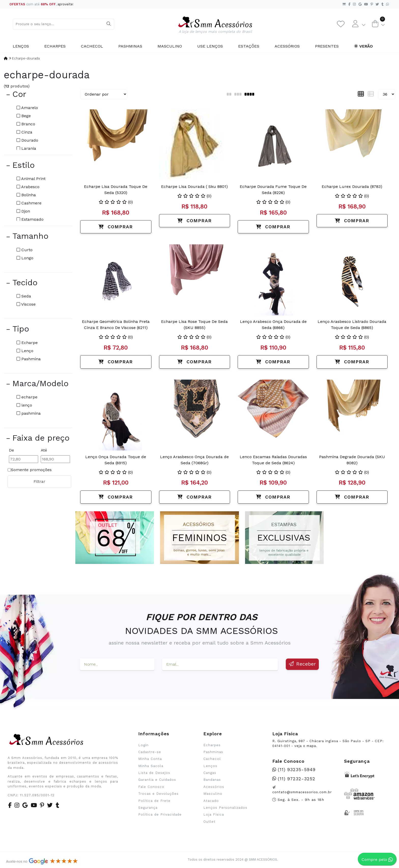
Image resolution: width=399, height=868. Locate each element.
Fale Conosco (151, 787)
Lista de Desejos (154, 773)
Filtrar (39, 482)
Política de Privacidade (160, 814)
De (11, 450)
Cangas (210, 773)
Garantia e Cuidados (157, 780)
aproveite (65, 4)
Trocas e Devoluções (158, 794)
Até (44, 450)
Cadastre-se (150, 752)
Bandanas (212, 780)
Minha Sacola (151, 766)
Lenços (21, 46)
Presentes (327, 46)
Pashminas (130, 46)
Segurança (148, 807)
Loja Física (214, 814)
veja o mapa (305, 746)
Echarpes (55, 46)
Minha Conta (150, 759)
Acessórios (287, 46)
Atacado (211, 801)
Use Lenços (210, 46)
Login (143, 745)
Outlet (209, 821)
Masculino (170, 46)
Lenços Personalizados (225, 807)
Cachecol (92, 46)
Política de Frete (154, 801)
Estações (249, 46)
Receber (302, 664)
